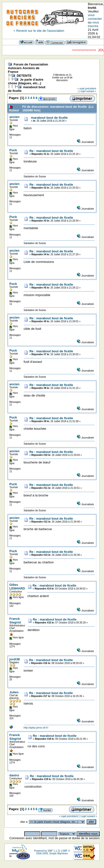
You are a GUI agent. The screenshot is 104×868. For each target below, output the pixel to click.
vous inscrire (93, 24)
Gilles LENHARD (17, 587)
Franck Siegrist (15, 621)
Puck (13, 150)
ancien (14, 117)
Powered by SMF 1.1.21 (47, 851)
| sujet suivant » (87, 91)
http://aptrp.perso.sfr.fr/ (36, 728)
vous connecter (95, 17)
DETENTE (24, 76)
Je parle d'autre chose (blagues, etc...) (26, 81)
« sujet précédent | (69, 816)
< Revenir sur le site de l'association (39, 31)
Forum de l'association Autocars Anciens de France (28, 68)
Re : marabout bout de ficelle (51, 151)
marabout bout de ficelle (49, 118)
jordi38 (15, 659)
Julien (14, 692)
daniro (14, 775)
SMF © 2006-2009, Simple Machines (53, 852)
